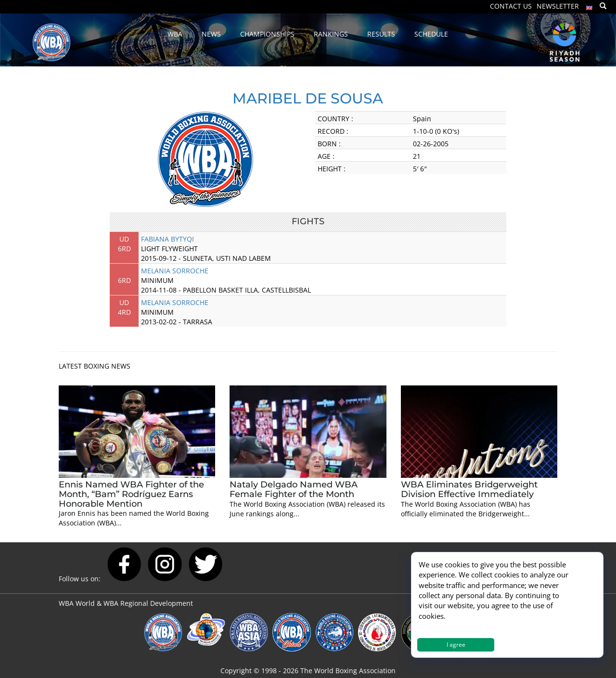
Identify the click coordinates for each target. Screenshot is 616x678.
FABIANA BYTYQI (167, 239)
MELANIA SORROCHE (175, 271)
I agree (456, 645)
